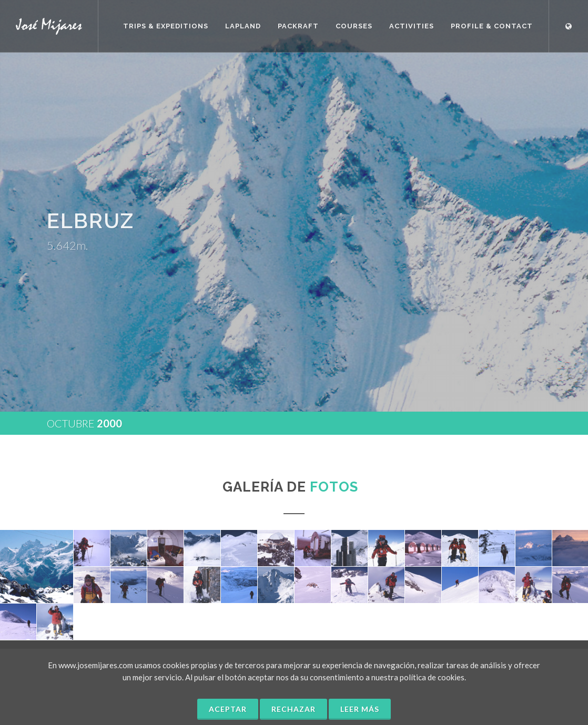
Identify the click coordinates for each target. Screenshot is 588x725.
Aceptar (228, 709)
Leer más (360, 709)
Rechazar (293, 709)
